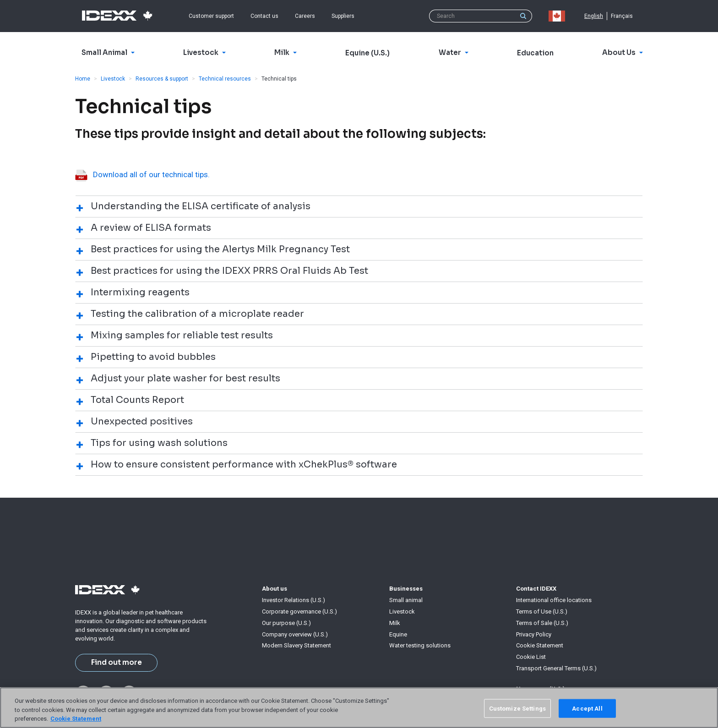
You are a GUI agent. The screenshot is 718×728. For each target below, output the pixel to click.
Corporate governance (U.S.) (299, 611)
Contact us (264, 16)
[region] (359, 708)
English (594, 16)
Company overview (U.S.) (295, 634)
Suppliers (343, 16)
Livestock (113, 79)
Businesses (406, 589)
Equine (398, 634)
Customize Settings (517, 708)
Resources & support (162, 79)
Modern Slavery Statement (296, 645)
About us (275, 589)
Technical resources (225, 79)
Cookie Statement (540, 645)
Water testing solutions (420, 645)
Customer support (211, 16)
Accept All (587, 708)
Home (83, 79)
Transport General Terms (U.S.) (556, 668)
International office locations (554, 600)
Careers (305, 16)
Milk (395, 623)
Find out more (117, 663)
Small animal (406, 600)
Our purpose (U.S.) (286, 623)
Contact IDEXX (536, 589)
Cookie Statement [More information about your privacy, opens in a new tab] (76, 719)
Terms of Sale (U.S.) (542, 623)
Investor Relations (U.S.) (294, 600)
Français (622, 16)
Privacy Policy (534, 634)
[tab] (359, 206)
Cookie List (531, 657)
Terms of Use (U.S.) (542, 611)
